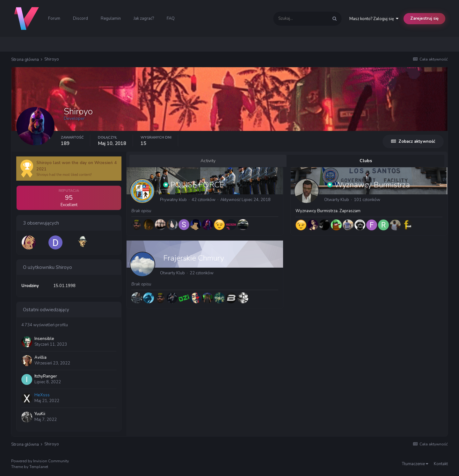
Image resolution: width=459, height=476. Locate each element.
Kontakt (441, 464)
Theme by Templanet (30, 467)
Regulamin (111, 18)
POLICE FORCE (197, 185)
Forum (54, 18)
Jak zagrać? (144, 18)
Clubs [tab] (366, 161)
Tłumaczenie (415, 464)
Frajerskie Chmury (194, 258)
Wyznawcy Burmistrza (372, 185)
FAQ (171, 18)
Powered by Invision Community (40, 461)
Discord (80, 18)
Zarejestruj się (424, 18)
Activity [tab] (208, 161)
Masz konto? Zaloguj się (374, 19)
